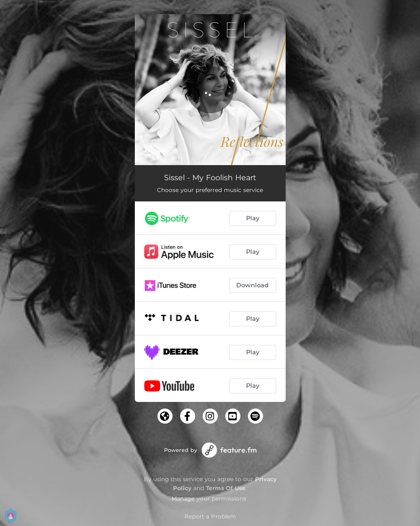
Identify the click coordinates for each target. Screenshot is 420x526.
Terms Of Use (226, 488)
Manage (183, 498)
